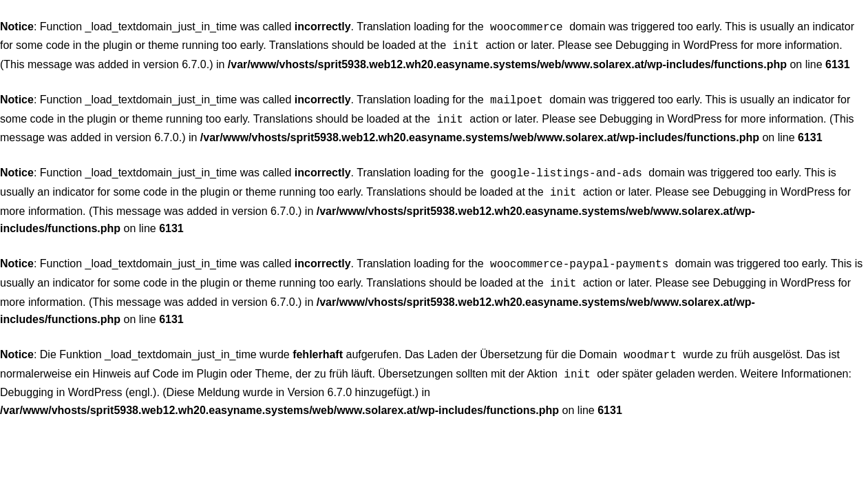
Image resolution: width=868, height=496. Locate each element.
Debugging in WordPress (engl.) (78, 379)
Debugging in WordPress (677, 44)
